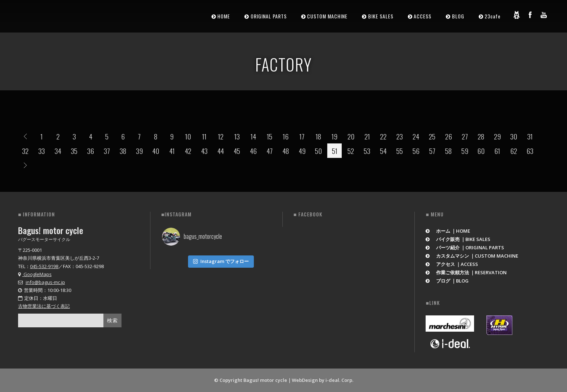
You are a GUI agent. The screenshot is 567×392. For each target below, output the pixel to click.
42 (188, 151)
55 (400, 151)
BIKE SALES (381, 16)
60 (481, 151)
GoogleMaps (35, 274)
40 (156, 151)
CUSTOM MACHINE (327, 16)
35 (74, 151)
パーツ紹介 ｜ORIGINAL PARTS (465, 247)
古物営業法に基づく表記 (44, 306)
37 (107, 151)
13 (237, 136)
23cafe (493, 16)
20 (351, 136)
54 (383, 151)
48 (286, 151)
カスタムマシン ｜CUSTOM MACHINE (472, 256)
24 (416, 136)
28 (481, 136)
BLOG (458, 16)
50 (318, 151)
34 (58, 151)
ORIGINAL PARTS (269, 16)
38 (123, 151)
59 (465, 151)
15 (270, 136)
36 (91, 151)
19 (334, 136)
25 (432, 136)
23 (400, 136)
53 (367, 151)
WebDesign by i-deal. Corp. (323, 380)
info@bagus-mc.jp (45, 282)
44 (221, 151)
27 (465, 136)
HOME (224, 16)
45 (237, 151)
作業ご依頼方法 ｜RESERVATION (466, 272)
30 (514, 136)
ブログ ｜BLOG (447, 281)
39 (139, 151)
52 (351, 151)
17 (302, 136)
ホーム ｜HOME (448, 231)
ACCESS (423, 16)
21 (367, 136)
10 (188, 136)
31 (530, 136)
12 (221, 136)
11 (204, 136)
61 (497, 151)
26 (449, 136)
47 (270, 151)
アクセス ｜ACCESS (452, 264)
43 (204, 151)
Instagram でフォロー (221, 260)
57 (432, 151)
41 (172, 151)
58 (448, 151)
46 (253, 151)
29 (497, 136)
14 (253, 136)
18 (318, 136)
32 (25, 151)
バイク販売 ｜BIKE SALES (458, 239)
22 (383, 136)
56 (416, 151)
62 (514, 151)
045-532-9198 (44, 266)
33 (42, 151)
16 (286, 136)
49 (302, 151)
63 (530, 151)
